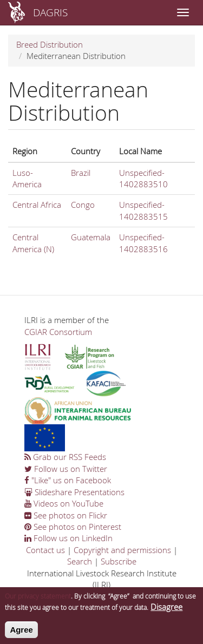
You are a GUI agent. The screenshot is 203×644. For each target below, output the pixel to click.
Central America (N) (33, 243)
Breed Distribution (50, 44)
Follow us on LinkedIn (68, 538)
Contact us (45, 550)
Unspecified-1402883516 (143, 243)
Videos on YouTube (64, 503)
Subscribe (119, 561)
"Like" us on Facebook (68, 480)
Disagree (166, 610)
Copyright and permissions (122, 550)
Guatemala (91, 237)
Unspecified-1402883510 (143, 178)
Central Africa (37, 205)
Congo (83, 205)
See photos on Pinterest (73, 527)
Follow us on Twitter (66, 469)
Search (80, 561)
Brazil (81, 173)
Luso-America (27, 178)
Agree (21, 633)
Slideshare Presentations (74, 492)
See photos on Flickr (66, 515)
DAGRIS (50, 12)
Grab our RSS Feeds (65, 457)
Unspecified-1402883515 (143, 210)
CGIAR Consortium (58, 332)
